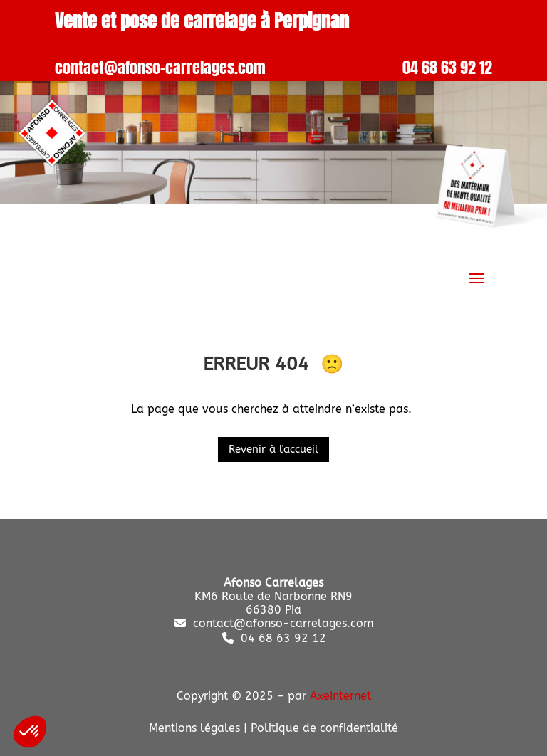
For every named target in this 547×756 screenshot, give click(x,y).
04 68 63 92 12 (447, 67)
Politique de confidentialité (324, 728)
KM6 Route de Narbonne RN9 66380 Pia (273, 596)
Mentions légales (194, 728)
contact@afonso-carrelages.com (160, 67)
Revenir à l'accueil (273, 449)
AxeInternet (340, 696)
